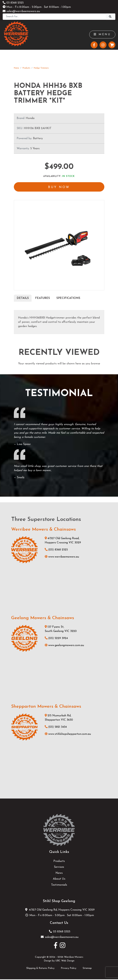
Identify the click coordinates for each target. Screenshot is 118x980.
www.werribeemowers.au (62, 557)
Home (16, 68)
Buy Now (59, 188)
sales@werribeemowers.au (21, 11)
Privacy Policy (69, 969)
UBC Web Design (65, 961)
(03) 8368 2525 (56, 550)
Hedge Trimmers (41, 68)
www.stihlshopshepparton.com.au (68, 735)
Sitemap (87, 969)
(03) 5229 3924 (56, 639)
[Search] (54, 17)
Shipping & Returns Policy (40, 969)
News (59, 874)
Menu (102, 35)
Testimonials (59, 886)
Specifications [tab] (68, 299)
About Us (59, 880)
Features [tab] (42, 299)
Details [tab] (23, 299)
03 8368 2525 (13, 3)
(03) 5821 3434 (56, 728)
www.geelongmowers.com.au (64, 646)
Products (26, 68)
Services (59, 868)
